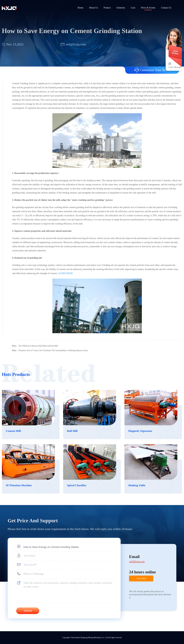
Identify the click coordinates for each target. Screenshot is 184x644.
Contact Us (166, 8)
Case (133, 8)
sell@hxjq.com (76, 44)
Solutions (121, 8)
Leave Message (175, 67)
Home (80, 8)
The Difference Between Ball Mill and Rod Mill (38, 346)
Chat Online (141, 578)
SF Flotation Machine (19, 485)
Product (107, 8)
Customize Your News (152, 70)
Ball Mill (72, 431)
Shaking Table (137, 485)
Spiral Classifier (77, 485)
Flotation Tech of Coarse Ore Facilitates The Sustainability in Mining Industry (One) (53, 350)
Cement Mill (13, 431)
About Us (93, 8)
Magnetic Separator (140, 431)
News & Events (148, 8)
